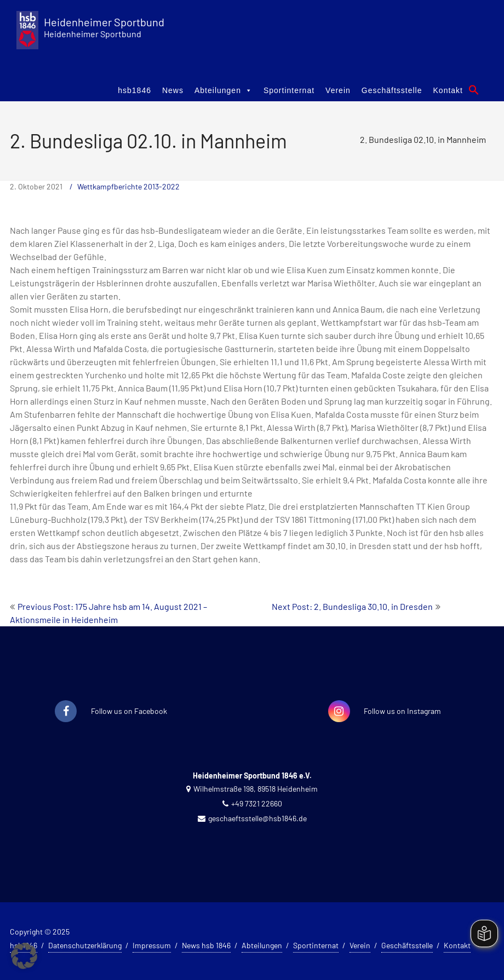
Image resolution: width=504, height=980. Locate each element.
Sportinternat (289, 90)
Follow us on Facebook (129, 711)
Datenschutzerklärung (85, 945)
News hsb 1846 (206, 945)
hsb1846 (134, 90)
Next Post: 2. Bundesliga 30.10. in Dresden (352, 606)
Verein (338, 90)
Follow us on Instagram (402, 711)
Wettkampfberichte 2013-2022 (128, 186)
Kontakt (448, 90)
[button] (474, 90)
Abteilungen (224, 90)
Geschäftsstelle (392, 90)
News (173, 90)
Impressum (152, 945)
